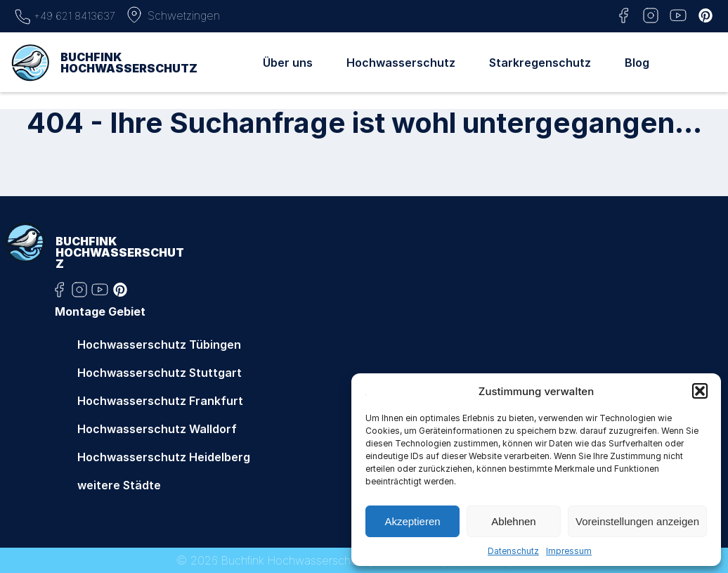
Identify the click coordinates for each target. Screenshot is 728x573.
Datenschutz (513, 551)
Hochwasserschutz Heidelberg (164, 457)
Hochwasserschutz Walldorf (157, 429)
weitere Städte (119, 485)
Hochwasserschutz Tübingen (159, 345)
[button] (700, 391)
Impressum (569, 551)
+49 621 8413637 (65, 15)
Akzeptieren (412, 521)
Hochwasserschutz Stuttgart (160, 373)
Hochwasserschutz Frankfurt (160, 401)
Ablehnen (513, 521)
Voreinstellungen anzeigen (637, 521)
